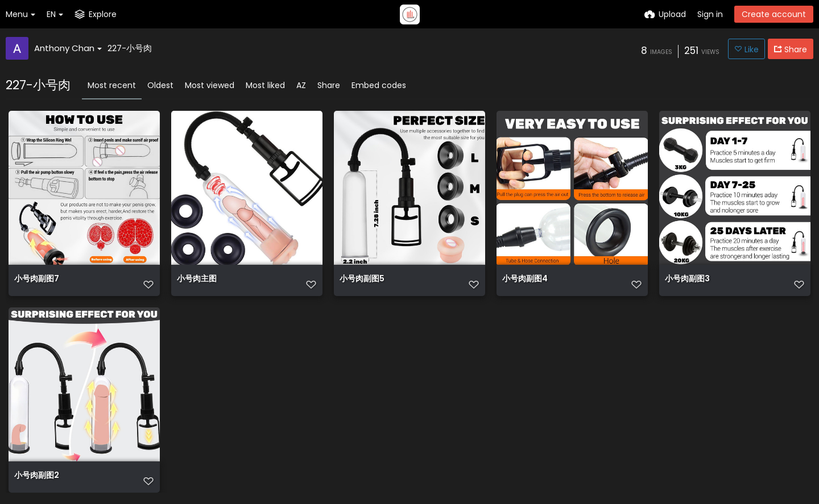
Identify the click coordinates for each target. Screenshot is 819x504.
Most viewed (210, 85)
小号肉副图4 (525, 279)
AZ (301, 85)
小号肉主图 (197, 279)
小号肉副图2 (37, 476)
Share (329, 85)
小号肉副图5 (362, 279)
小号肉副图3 (687, 279)
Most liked (265, 85)
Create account (774, 14)
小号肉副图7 (37, 279)
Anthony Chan (68, 48)
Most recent (112, 85)
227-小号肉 (130, 48)
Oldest (160, 85)
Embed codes (379, 85)
